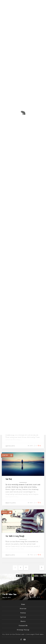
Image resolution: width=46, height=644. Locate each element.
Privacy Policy (23, 630)
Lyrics (23, 617)
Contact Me (23, 626)
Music (23, 622)
